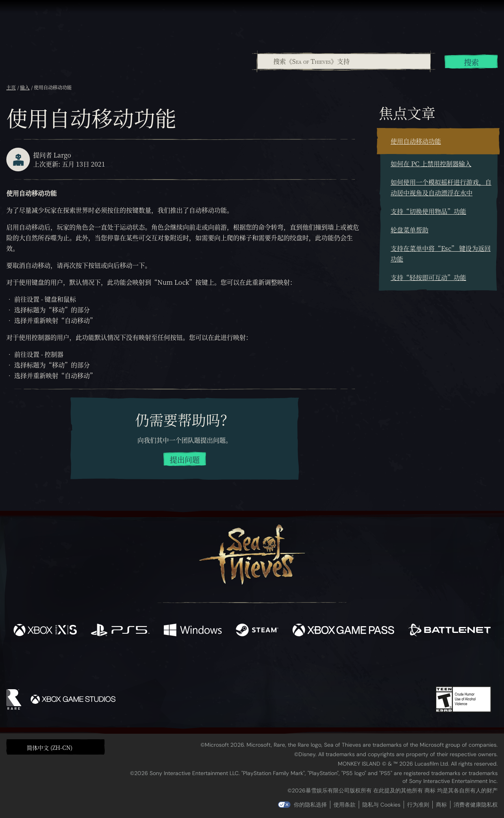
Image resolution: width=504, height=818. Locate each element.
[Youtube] (250, 664)
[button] (56, 747)
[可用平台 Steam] (257, 631)
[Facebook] (173, 663)
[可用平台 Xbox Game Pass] (343, 631)
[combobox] (344, 61)
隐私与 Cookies (381, 805)
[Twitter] (194, 663)
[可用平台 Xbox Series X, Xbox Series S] (45, 631)
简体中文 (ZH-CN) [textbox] (50, 748)
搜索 (471, 62)
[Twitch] (217, 664)
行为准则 (418, 805)
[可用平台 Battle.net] (449, 631)
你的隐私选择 (310, 805)
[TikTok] (306, 664)
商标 (441, 805)
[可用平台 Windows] (193, 631)
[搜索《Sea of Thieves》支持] (344, 61)
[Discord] (284, 665)
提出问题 (185, 459)
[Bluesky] (328, 665)
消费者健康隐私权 (476, 805)
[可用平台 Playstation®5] (120, 631)
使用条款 (345, 805)
